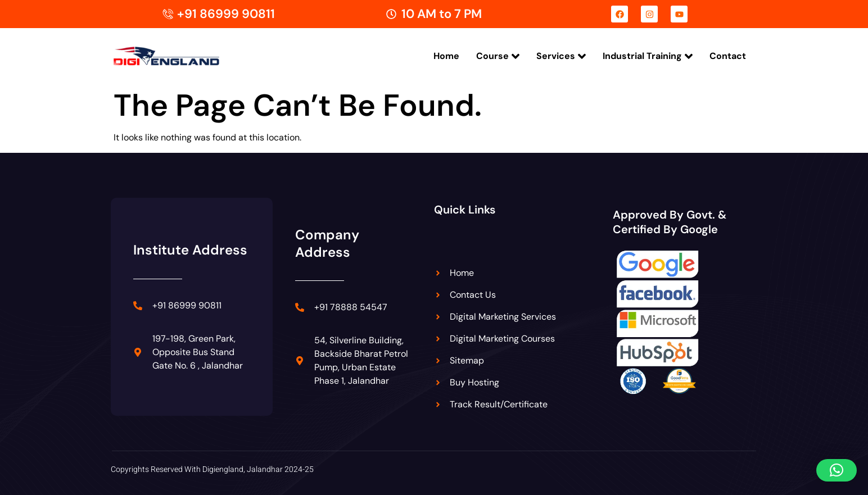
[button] (837, 470)
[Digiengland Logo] (184, 56)
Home (446, 56)
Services (561, 56)
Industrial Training (648, 56)
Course (498, 56)
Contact (728, 56)
